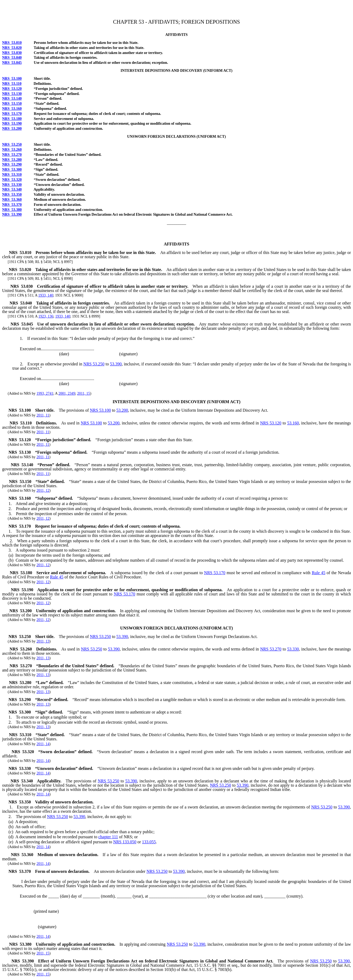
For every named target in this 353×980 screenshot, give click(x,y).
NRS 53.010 (12, 43)
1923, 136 (46, 316)
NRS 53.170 (12, 114)
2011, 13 (43, 641)
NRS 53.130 (12, 94)
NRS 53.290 (12, 164)
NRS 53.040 (12, 58)
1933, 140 (46, 295)
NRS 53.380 (12, 210)
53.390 (116, 364)
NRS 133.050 (125, 842)
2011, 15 (84, 393)
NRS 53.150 (12, 104)
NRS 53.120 (12, 89)
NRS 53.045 (12, 63)
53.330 (293, 649)
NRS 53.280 (12, 160)
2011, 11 (43, 415)
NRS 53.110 (12, 84)
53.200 (122, 410)
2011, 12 (43, 491)
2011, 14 (43, 744)
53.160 (293, 423)
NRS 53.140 (12, 99)
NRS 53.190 (12, 124)
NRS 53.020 (12, 48)
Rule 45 (319, 573)
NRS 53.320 (12, 180)
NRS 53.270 (12, 155)
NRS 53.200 (12, 129)
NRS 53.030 (12, 53)
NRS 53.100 (12, 79)
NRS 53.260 (12, 150)
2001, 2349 (67, 393)
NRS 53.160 (12, 109)
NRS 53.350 (12, 195)
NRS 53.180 (12, 119)
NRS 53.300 (12, 170)
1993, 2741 (45, 393)
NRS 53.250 (12, 145)
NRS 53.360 (12, 200)
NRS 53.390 (12, 214)
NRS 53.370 (12, 205)
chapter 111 (108, 837)
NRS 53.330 (12, 185)
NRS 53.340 (12, 189)
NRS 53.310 (12, 175)
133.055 (149, 842)
